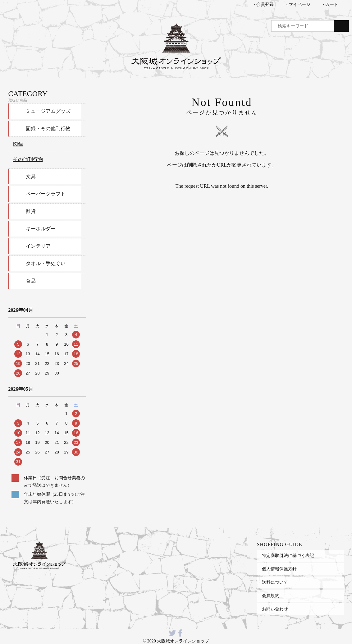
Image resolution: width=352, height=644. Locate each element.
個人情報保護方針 (279, 569)
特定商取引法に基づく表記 (288, 555)
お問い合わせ (275, 609)
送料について (275, 582)
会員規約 (271, 596)
